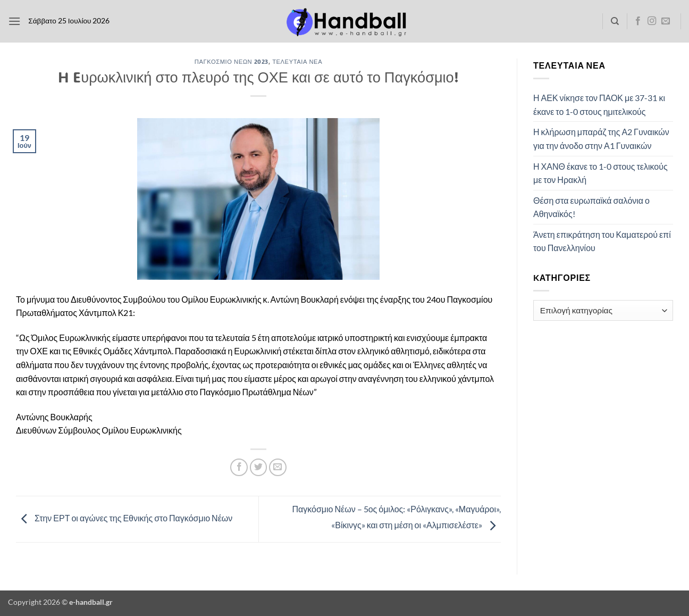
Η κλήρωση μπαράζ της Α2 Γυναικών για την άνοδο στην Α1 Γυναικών (601, 139)
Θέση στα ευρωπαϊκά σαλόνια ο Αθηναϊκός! (591, 207)
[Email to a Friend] (278, 467)
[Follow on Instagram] (652, 21)
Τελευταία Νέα (297, 61)
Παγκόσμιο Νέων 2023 (232, 61)
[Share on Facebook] (239, 467)
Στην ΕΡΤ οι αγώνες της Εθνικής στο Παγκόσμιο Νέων (124, 518)
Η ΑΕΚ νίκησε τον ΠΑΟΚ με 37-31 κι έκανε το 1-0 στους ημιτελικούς (599, 105)
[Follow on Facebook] (638, 21)
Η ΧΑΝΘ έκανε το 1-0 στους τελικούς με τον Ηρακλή (600, 173)
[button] (14, 21)
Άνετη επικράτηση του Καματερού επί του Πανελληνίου (602, 241)
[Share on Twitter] (259, 467)
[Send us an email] (666, 21)
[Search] (615, 21)
